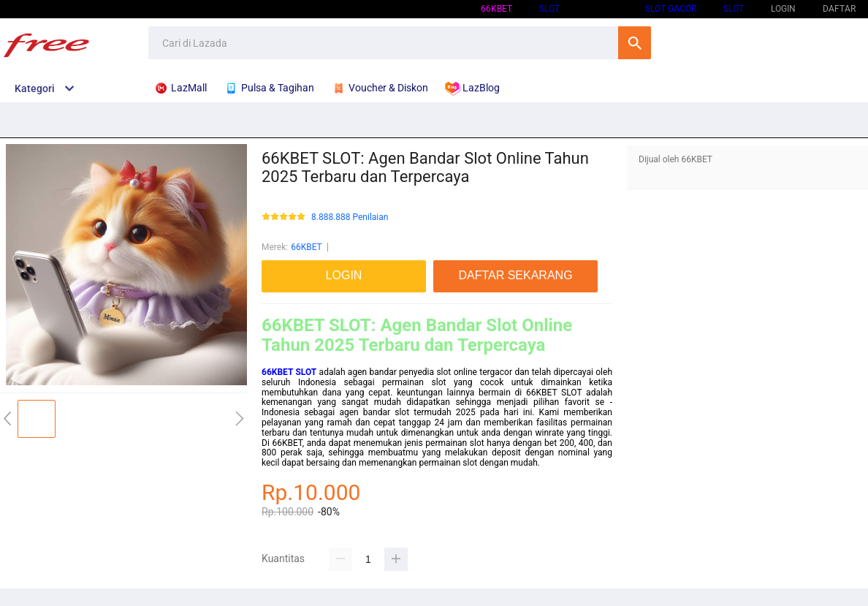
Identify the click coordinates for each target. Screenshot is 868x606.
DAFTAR (839, 9)
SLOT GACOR (671, 9)
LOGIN (783, 9)
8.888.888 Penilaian (350, 217)
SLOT (549, 9)
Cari (635, 43)
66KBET (496, 9)
